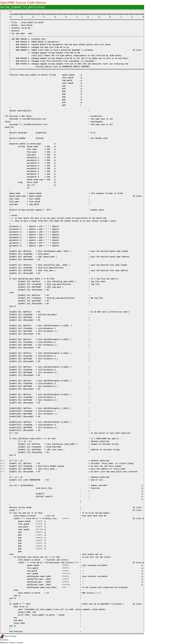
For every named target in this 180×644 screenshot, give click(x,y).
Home (14, 636)
